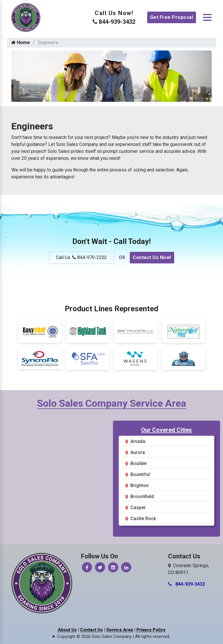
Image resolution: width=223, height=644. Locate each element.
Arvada (138, 441)
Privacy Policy (151, 630)
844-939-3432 (114, 22)
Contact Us (91, 630)
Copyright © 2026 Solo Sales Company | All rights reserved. (114, 636)
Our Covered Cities (167, 430)
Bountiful (140, 474)
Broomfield (142, 496)
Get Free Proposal (172, 17)
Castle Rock (143, 519)
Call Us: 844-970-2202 (81, 257)
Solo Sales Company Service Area (111, 403)
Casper (138, 508)
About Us (67, 630)
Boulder (139, 463)
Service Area (120, 630)
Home (21, 42)
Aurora (138, 452)
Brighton (140, 485)
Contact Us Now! (152, 257)
